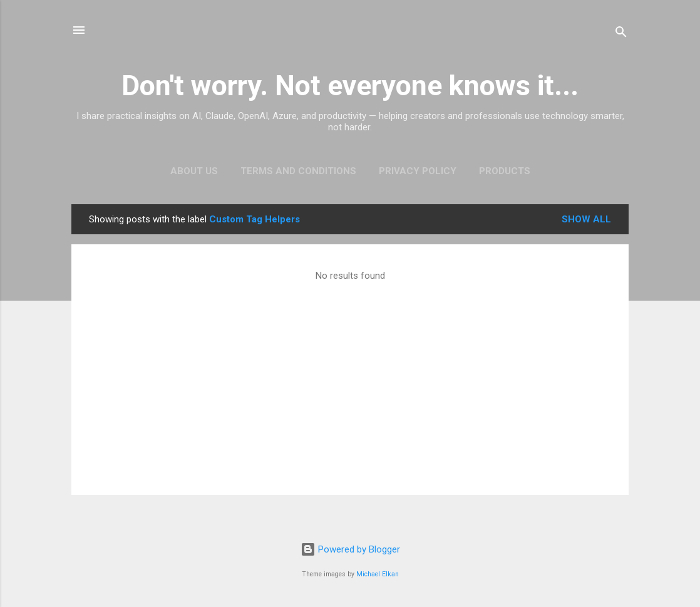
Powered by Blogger (350, 549)
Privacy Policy (418, 171)
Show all (586, 219)
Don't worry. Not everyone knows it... (350, 86)
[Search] (621, 34)
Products (505, 171)
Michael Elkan (378, 574)
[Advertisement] (350, 382)
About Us (194, 171)
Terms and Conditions (298, 171)
